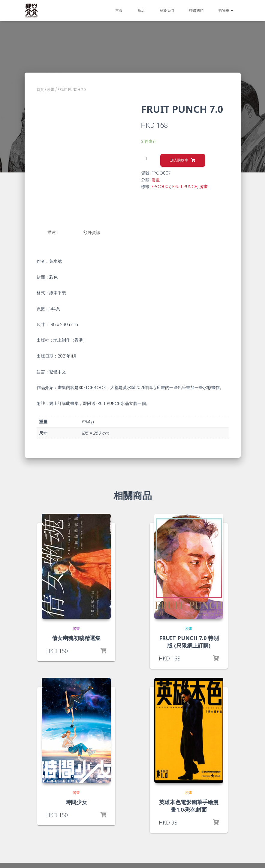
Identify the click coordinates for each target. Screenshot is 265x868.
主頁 (119, 10)
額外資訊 (92, 232)
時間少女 (76, 802)
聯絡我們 (196, 10)
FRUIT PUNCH (185, 187)
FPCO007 (161, 187)
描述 (52, 232)
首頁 (40, 90)
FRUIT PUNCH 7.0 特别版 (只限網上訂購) (189, 641)
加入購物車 (179, 160)
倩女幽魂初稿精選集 (76, 638)
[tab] (56, 233)
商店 (141, 10)
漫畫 (51, 90)
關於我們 (167, 10)
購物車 (226, 10)
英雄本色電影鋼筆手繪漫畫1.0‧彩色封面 (189, 805)
